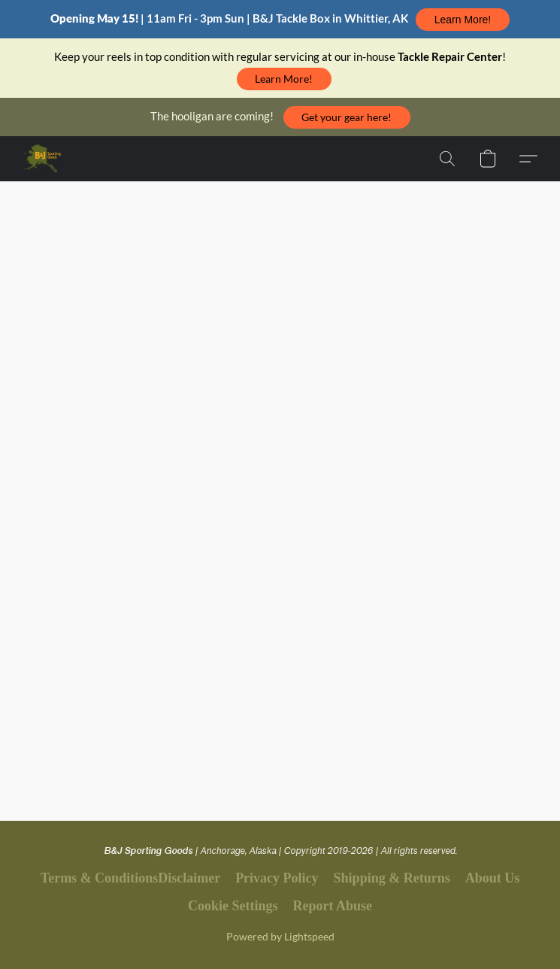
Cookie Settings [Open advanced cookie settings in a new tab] (233, 906)
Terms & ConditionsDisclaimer (130, 878)
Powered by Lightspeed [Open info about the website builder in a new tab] (280, 936)
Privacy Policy (277, 878)
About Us (493, 878)
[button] (462, 20)
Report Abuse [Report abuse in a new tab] (333, 906)
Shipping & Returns (392, 878)
